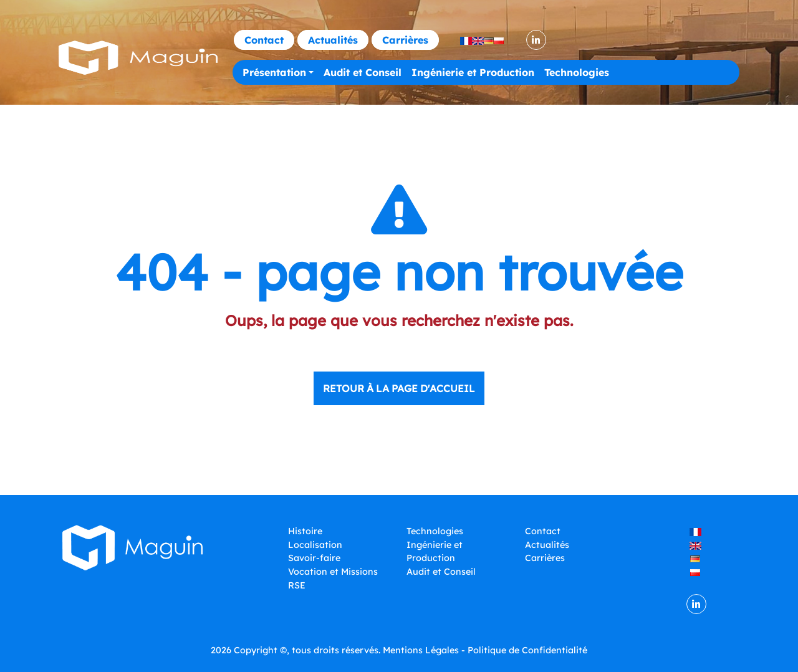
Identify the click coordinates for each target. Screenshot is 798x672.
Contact (264, 40)
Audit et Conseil (363, 72)
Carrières (405, 40)
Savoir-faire (314, 558)
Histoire (305, 531)
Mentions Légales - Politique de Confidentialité (485, 650)
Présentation (274, 72)
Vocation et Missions (333, 572)
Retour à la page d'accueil (399, 388)
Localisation (315, 545)
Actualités (333, 40)
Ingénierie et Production (473, 72)
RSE (297, 585)
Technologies (577, 72)
